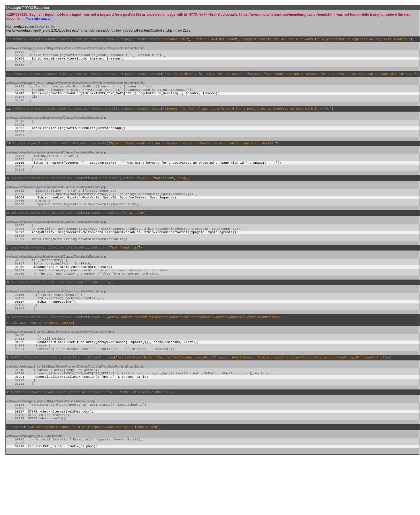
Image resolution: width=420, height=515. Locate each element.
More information (38, 19)
